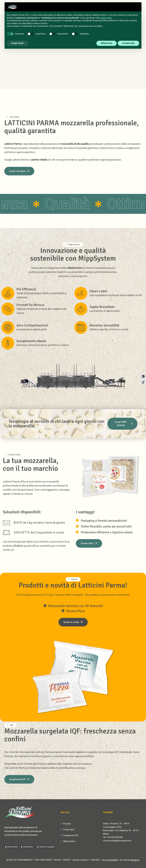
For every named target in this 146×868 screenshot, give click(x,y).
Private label (69, 830)
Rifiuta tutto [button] (107, 43)
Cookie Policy (28, 847)
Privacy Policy (12, 847)
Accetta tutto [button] (128, 43)
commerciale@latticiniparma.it (117, 841)
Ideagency (135, 860)
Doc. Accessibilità (110, 860)
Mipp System (69, 841)
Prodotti (67, 824)
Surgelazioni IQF (71, 835)
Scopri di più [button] (17, 43)
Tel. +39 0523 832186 (113, 837)
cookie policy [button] (106, 18)
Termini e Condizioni (47, 847)
